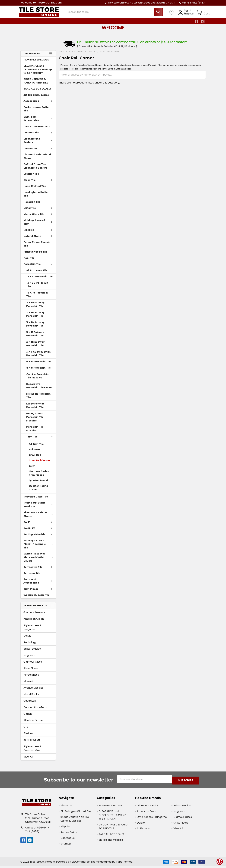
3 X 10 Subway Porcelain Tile (35, 327)
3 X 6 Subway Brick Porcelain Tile (38, 356)
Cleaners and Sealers (38, 143)
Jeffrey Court (32, 743)
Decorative (38, 151)
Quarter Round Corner (38, 491)
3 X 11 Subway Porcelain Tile (35, 337)
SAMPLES (38, 531)
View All (28, 759)
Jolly (32, 469)
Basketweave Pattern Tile (37, 112)
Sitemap (66, 845)
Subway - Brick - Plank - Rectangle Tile (38, 547)
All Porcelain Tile (37, 273)
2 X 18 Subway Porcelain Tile (35, 317)
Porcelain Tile (38, 267)
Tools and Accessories (38, 584)
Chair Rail (35, 458)
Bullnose (34, 452)
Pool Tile (29, 261)
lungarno (29, 658)
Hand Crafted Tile (35, 189)
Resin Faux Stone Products (38, 507)
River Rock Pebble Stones (38, 517)
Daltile (27, 639)
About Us (66, 807)
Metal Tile (38, 211)
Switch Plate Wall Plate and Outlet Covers (38, 560)
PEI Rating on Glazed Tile (76, 813)
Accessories (38, 104)
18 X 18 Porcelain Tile (37, 297)
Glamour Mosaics (34, 615)
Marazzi (28, 684)
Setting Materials (38, 537)
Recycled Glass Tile (36, 499)
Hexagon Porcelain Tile (38, 398)
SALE (38, 525)
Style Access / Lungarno (32, 630)
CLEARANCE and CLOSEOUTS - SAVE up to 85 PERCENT (38, 72)
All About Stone (33, 723)
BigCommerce (81, 863)
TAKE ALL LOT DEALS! (37, 92)
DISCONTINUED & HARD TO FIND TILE (38, 84)
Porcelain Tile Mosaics (40, 431)
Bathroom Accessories (38, 121)
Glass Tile (38, 183)
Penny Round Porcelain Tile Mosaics (35, 420)
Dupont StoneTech (35, 710)
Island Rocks (31, 697)
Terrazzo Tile (32, 576)
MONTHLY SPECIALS (36, 62)
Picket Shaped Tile (35, 255)
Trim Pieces (38, 592)
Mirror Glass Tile (38, 217)
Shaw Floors (31, 671)
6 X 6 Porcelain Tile (38, 364)
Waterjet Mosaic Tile (37, 598)
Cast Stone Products (37, 129)
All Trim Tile (36, 447)
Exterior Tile (31, 177)
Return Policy (69, 834)
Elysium (28, 736)
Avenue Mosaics (33, 691)
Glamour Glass (33, 665)
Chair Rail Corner (40, 463)
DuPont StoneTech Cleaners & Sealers (38, 169)
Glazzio (28, 717)
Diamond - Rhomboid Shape (37, 159)
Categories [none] (32, 56)
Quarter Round (38, 483)
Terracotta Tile (38, 570)
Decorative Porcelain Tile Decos (39, 389)
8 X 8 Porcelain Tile (38, 371)
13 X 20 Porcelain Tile (37, 287)
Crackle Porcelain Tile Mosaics (37, 379)
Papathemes (124, 863)
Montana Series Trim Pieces (39, 476)
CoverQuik (30, 704)
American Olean (34, 622)
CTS (26, 730)
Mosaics (38, 233)
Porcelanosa (31, 678)
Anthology (30, 645)
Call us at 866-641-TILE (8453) (37, 831)
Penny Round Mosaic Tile (38, 247)
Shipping (66, 828)
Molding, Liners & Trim (38, 225)
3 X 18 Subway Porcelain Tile (35, 347)
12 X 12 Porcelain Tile (39, 279)
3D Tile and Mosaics (36, 98)
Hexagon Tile (32, 205)
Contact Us (68, 840)
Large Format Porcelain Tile (35, 408)
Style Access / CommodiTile (32, 751)
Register (186, 16)
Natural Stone (38, 239)
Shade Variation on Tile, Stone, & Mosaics (75, 820)
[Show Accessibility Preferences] (220, 862)
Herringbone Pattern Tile (37, 197)
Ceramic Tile (38, 135)
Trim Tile (40, 439)
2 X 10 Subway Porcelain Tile (35, 307)
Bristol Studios (32, 652)
